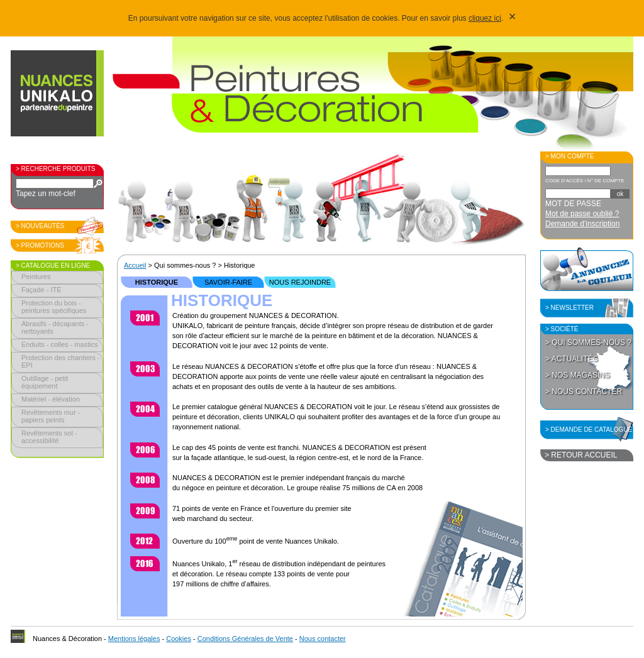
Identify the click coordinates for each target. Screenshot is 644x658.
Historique (157, 282)
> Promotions (40, 245)
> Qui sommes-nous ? (588, 343)
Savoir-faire (228, 282)
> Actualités (572, 359)
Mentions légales (134, 639)
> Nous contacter (584, 392)
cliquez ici (485, 18)
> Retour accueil (581, 455)
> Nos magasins (578, 375)
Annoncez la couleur (587, 269)
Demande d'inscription (582, 224)
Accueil (135, 265)
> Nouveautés (40, 226)
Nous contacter (323, 639)
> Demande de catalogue (589, 430)
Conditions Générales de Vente (245, 639)
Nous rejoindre (300, 282)
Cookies (179, 639)
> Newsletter (569, 308)
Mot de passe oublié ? (582, 214)
